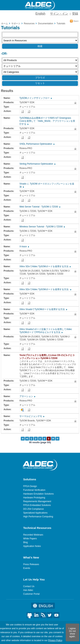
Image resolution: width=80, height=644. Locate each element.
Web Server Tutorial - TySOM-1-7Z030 (40, 207)
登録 (75, 14)
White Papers (30, 539)
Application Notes (32, 546)
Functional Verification (34, 490)
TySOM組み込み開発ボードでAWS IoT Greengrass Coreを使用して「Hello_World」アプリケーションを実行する (47, 121)
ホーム (5, 24)
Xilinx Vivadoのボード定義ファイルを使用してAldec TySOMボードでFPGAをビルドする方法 (46, 331)
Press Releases (31, 564)
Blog (25, 542)
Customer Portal (31, 594)
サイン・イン (59, 14)
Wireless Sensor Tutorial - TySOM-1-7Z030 (42, 227)
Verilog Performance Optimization (37, 164)
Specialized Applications (35, 513)
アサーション (27, 396)
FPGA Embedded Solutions (37, 505)
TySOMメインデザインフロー (35, 98)
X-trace (24, 247)
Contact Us (29, 586)
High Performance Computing (38, 517)
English (40, 14)
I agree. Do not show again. (72, 632)
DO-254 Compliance (33, 509)
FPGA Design (30, 486)
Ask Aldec (28, 590)
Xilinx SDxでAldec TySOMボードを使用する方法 (45, 266)
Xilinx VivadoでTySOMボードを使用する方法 (43, 309)
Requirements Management (37, 501)
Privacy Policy (55, 640)
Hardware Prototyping (34, 498)
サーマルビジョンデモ (32, 416)
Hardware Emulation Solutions (38, 494)
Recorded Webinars (33, 535)
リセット (40, 83)
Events (27, 568)
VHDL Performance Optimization (37, 144)
